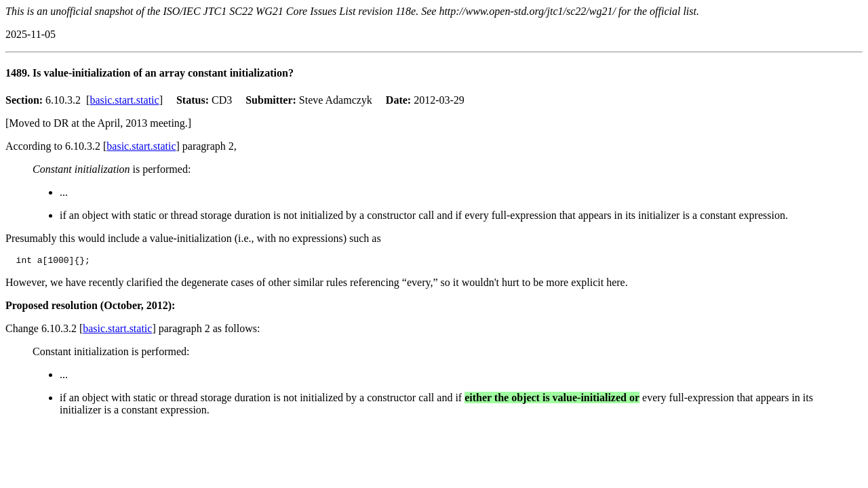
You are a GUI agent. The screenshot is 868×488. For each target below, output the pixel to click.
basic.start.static (124, 100)
